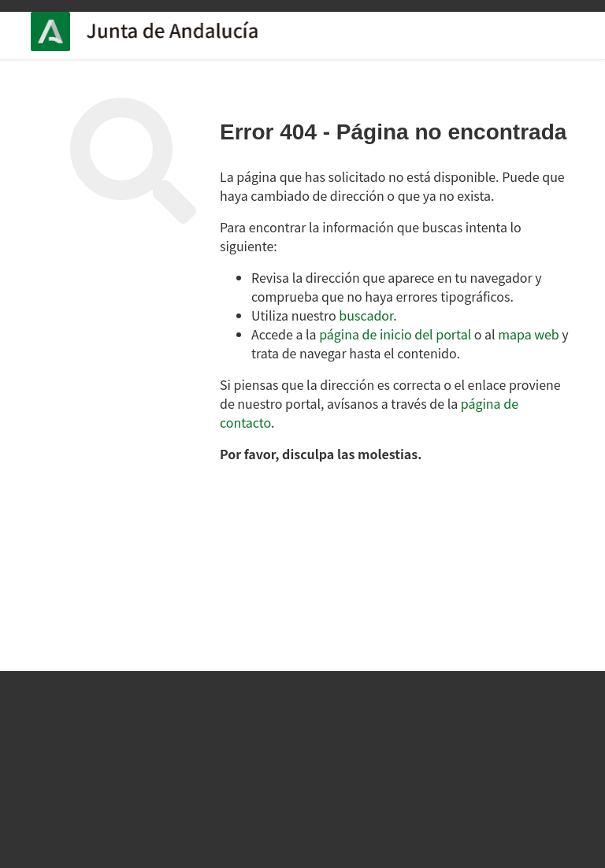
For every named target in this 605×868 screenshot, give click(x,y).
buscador (366, 315)
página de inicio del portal (395, 334)
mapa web (529, 334)
